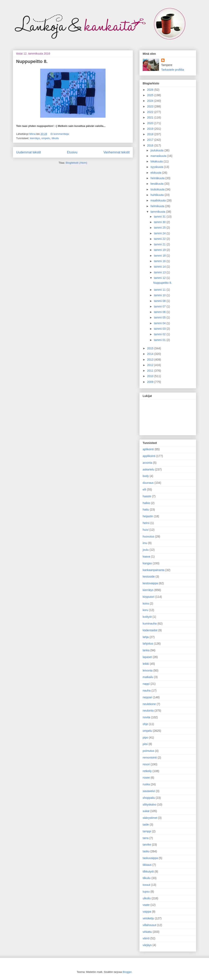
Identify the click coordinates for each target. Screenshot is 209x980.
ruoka (146, 784)
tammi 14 (160, 267)
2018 (151, 134)
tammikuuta (158, 212)
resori (146, 764)
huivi (146, 530)
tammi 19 (160, 250)
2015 (151, 348)
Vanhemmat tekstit (117, 152)
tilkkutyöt (148, 872)
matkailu (148, 677)
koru (145, 610)
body (146, 476)
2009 (151, 382)
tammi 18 (160, 256)
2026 (151, 90)
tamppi (147, 831)
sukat (146, 811)
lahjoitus (148, 644)
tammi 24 (160, 233)
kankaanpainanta (154, 570)
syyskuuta (157, 167)
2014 (151, 354)
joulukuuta (157, 150)
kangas (147, 563)
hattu (146, 510)
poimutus (148, 751)
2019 (151, 129)
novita (146, 717)
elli (144, 489)
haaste (147, 496)
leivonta (148, 670)
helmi (146, 523)
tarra (146, 838)
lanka (146, 650)
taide (146, 825)
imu (145, 543)
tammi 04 (160, 323)
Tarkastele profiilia (173, 70)
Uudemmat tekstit (28, 152)
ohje (145, 724)
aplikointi (148, 449)
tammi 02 (160, 334)
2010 (151, 376)
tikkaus (147, 865)
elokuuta (156, 173)
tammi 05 (160, 317)
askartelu (148, 469)
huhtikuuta (157, 195)
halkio (146, 503)
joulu (146, 550)
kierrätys (35, 138)
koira (146, 603)
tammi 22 (160, 239)
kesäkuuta (157, 184)
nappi (146, 684)
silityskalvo (150, 805)
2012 (151, 365)
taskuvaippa (150, 858)
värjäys (147, 945)
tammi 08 (160, 301)
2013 (151, 360)
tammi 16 (160, 261)
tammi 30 (160, 222)
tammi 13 (160, 272)
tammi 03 (160, 329)
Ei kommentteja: (60, 134)
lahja (146, 637)
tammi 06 (160, 312)
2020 (151, 123)
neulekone (149, 704)
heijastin (148, 516)
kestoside (149, 577)
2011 (151, 371)
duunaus (148, 483)
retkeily (147, 771)
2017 (151, 140)
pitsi (145, 744)
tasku (146, 851)
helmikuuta (158, 206)
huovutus (148, 536)
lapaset (147, 657)
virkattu (147, 932)
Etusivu (72, 152)
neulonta (148, 711)
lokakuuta (157, 161)
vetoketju (148, 918)
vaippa (147, 912)
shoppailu (149, 798)
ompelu (46, 138)
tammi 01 (160, 340)
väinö (146, 938)
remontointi (150, 758)
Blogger (127, 972)
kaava (146, 556)
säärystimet (150, 818)
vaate (146, 905)
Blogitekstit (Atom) (76, 163)
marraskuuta (159, 156)
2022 (151, 112)
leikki (146, 664)
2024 (151, 101)
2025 (151, 95)
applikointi (149, 456)
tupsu (146, 892)
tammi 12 (160, 278)
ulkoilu (147, 898)
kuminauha (150, 624)
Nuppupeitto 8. (32, 61)
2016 (151, 145)
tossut (146, 885)
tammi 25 (160, 228)
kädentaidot (150, 630)
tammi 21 (160, 244)
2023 (151, 106)
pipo (145, 738)
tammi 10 (160, 295)
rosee (146, 778)
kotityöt (147, 617)
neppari (147, 697)
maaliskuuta (158, 200)
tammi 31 (160, 217)
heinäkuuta (158, 178)
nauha (147, 691)
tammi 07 (160, 306)
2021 (151, 117)
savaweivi (149, 791)
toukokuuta (158, 189)
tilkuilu (55, 138)
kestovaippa (150, 583)
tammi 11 (160, 290)
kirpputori (149, 597)
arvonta (147, 463)
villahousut (149, 925)
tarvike (147, 845)
